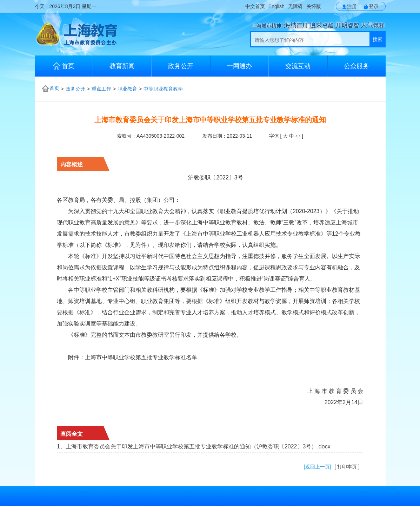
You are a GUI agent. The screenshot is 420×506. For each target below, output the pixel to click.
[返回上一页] (318, 467)
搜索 (378, 39)
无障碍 (295, 6)
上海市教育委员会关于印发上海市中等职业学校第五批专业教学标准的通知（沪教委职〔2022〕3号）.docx (198, 446)
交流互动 (298, 66)
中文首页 (255, 6)
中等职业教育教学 (163, 89)
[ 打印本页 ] (347, 467)
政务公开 (181, 66)
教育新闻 (122, 66)
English (276, 6)
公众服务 (356, 66)
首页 (64, 66)
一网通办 (239, 66)
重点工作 (101, 89)
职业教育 (127, 89)
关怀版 (314, 6)
